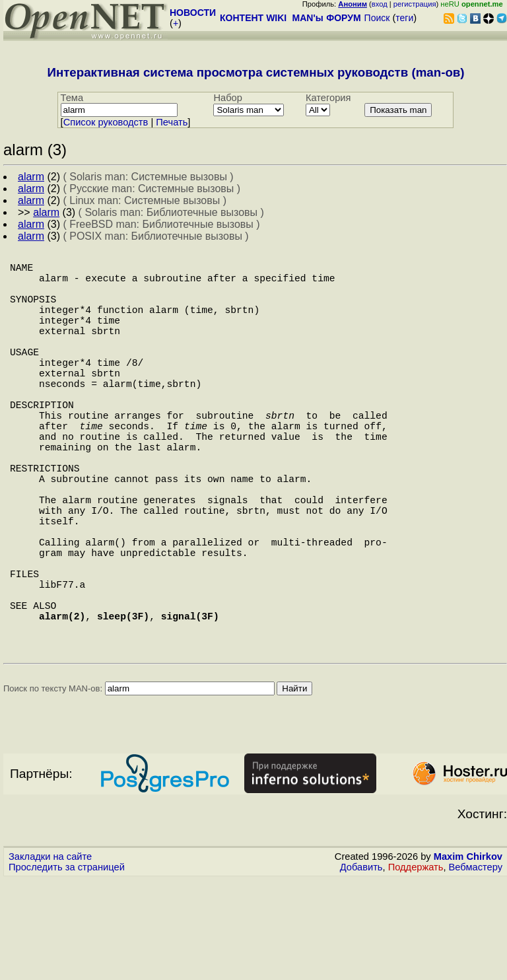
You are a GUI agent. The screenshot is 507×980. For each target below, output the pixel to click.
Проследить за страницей (67, 967)
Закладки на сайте (50, 957)
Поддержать (416, 967)
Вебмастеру (476, 967)
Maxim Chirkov (468, 957)
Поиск (377, 18)
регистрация (415, 4)
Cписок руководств (106, 122)
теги (404, 18)
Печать (172, 122)
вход (380, 4)
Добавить (361, 967)
